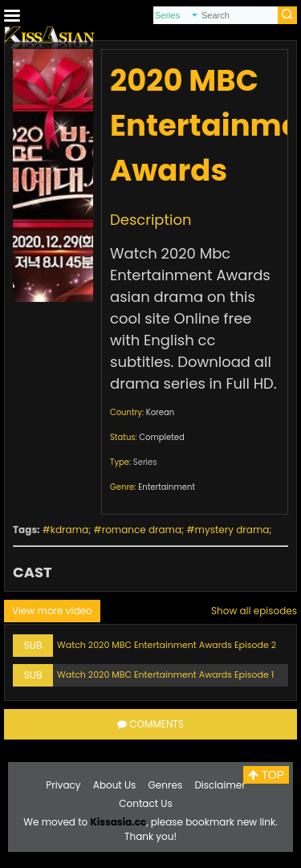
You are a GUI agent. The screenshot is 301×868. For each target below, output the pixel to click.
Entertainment (167, 487)
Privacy (63, 785)
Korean (160, 412)
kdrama (69, 530)
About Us (115, 785)
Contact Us (145, 803)
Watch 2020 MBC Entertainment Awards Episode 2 (167, 645)
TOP (266, 775)
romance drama (142, 530)
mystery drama (232, 530)
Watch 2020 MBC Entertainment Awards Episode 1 (165, 674)
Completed (161, 437)
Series (145, 462)
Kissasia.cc (118, 822)
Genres (166, 785)
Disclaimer (220, 785)
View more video (52, 611)
